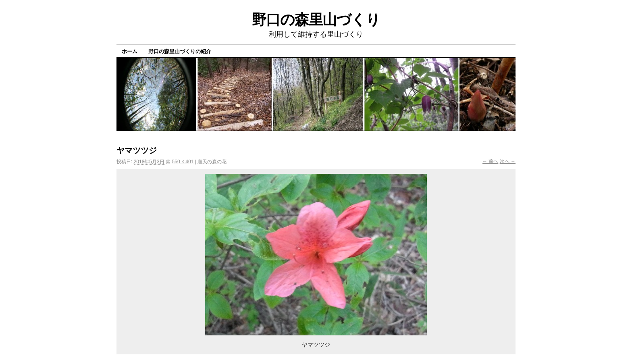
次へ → (508, 161)
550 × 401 (183, 162)
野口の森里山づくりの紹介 (180, 51)
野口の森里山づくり (316, 20)
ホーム (130, 51)
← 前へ (490, 161)
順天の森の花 (212, 162)
